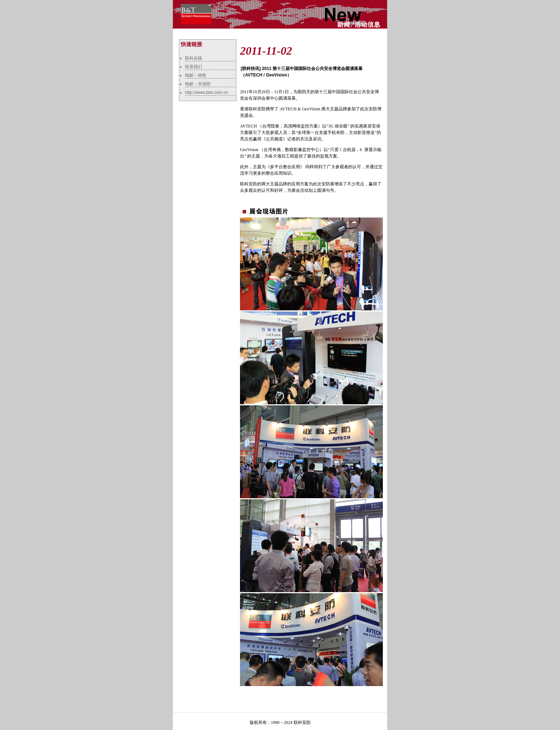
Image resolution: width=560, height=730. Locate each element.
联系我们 (194, 67)
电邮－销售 (196, 75)
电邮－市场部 (198, 84)
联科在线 (194, 58)
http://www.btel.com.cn (206, 92)
